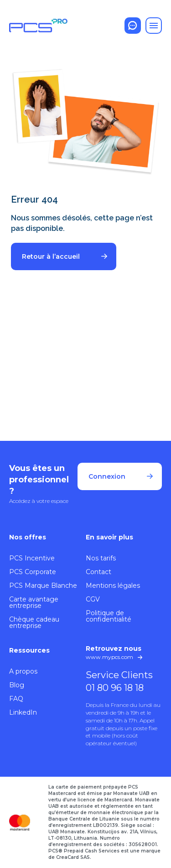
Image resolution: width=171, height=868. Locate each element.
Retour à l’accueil (51, 256)
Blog (17, 685)
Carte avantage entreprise (34, 602)
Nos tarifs (101, 558)
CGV (93, 599)
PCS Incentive (32, 558)
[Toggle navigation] (154, 26)
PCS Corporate (33, 572)
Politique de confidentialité (109, 616)
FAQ (16, 699)
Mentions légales (113, 586)
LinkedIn (23, 712)
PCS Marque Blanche (43, 586)
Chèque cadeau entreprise (34, 622)
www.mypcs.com (109, 657)
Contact (98, 572)
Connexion (107, 476)
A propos (23, 671)
